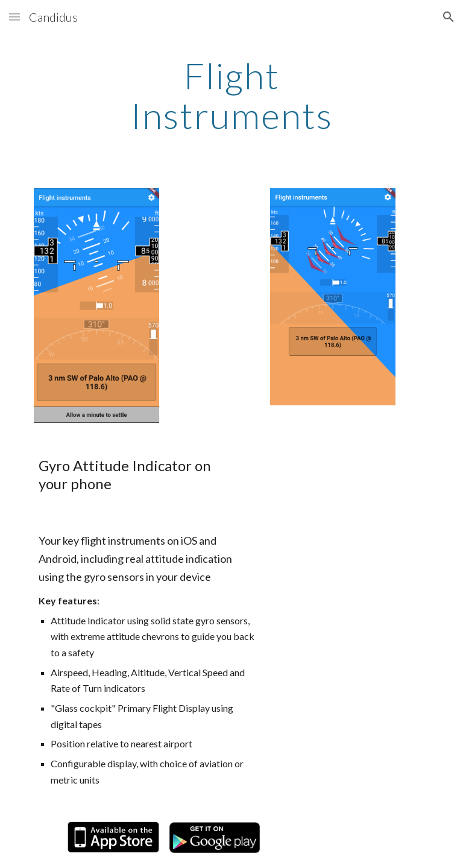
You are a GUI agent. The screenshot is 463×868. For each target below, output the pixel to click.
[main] (231, 95)
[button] (14, 17)
